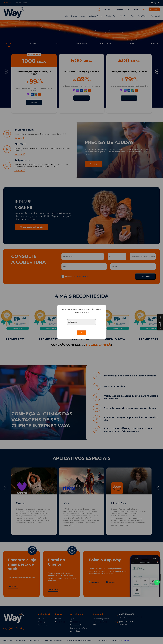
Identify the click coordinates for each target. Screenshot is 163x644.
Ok (82, 333)
